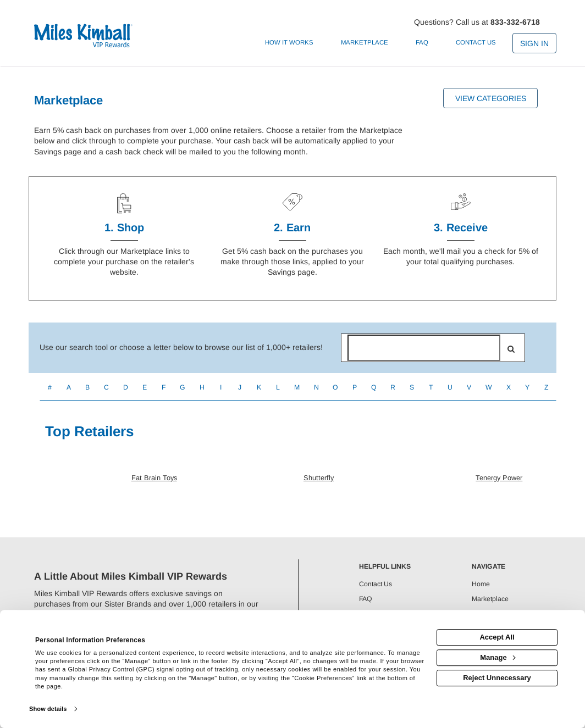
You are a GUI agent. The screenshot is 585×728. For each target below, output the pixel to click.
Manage (498, 657)
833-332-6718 (515, 22)
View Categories (491, 98)
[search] (511, 349)
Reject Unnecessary (497, 678)
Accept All (497, 637)
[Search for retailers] (424, 348)
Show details (48, 709)
